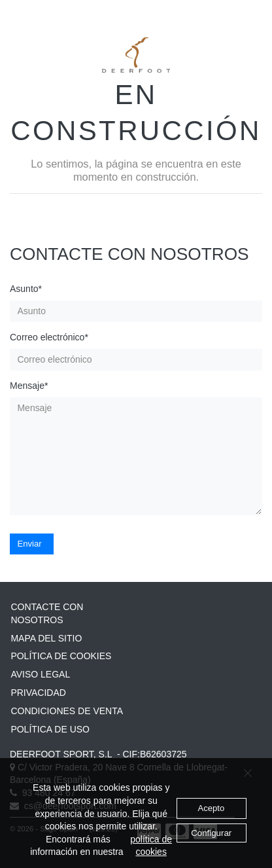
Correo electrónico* (49, 337)
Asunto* (26, 289)
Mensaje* (29, 386)
